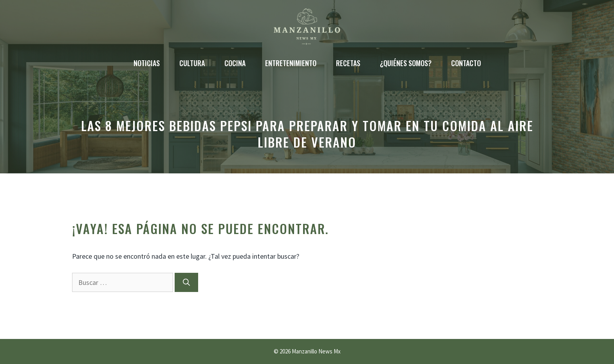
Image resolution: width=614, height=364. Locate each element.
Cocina (235, 63)
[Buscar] (186, 282)
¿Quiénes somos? (406, 63)
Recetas (348, 63)
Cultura (192, 63)
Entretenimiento (291, 63)
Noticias (147, 63)
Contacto (466, 63)
